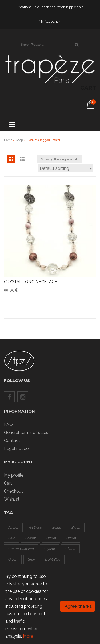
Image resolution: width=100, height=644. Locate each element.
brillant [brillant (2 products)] (31, 538)
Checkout (13, 491)
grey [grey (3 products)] (31, 559)
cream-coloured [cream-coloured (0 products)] (21, 549)
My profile (14, 475)
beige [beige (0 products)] (57, 527)
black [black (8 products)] (76, 527)
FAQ (8, 424)
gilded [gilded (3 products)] (70, 549)
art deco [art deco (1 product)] (35, 527)
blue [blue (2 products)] (12, 538)
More (28, 636)
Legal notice (16, 448)
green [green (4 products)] (13, 559)
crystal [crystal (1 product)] (50, 549)
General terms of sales (26, 432)
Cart (8, 483)
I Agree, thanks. (77, 606)
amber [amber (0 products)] (13, 527)
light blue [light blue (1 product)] (53, 559)
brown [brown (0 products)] (51, 538)
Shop (19, 140)
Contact (12, 440)
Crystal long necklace (31, 282)
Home (8, 140)
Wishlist (12, 499)
